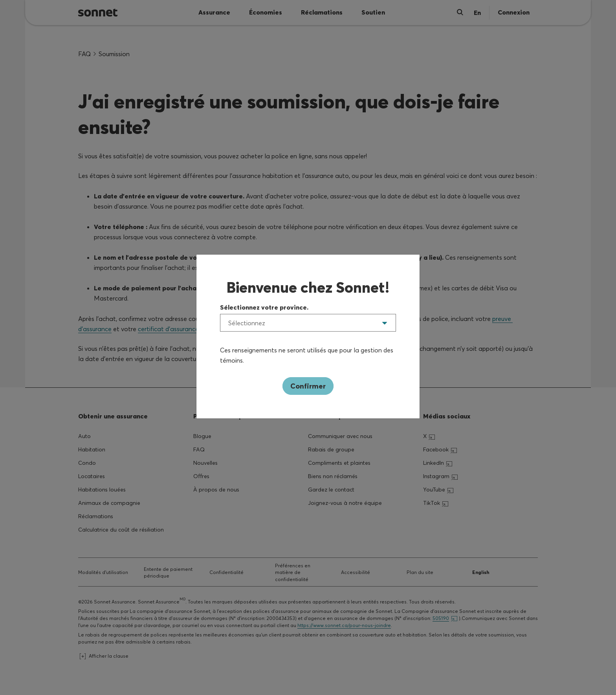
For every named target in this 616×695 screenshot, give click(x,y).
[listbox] (308, 323)
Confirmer (308, 386)
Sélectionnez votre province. (264, 307)
